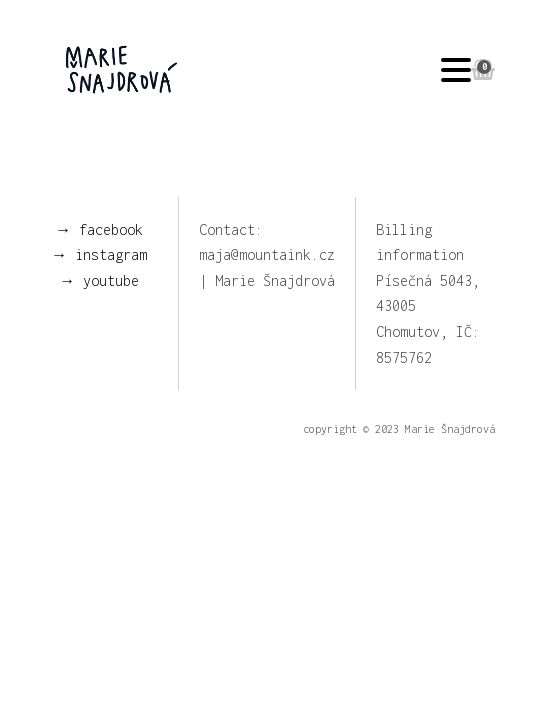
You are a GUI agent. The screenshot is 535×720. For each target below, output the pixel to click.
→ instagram (99, 254)
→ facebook (99, 229)
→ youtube (99, 280)
